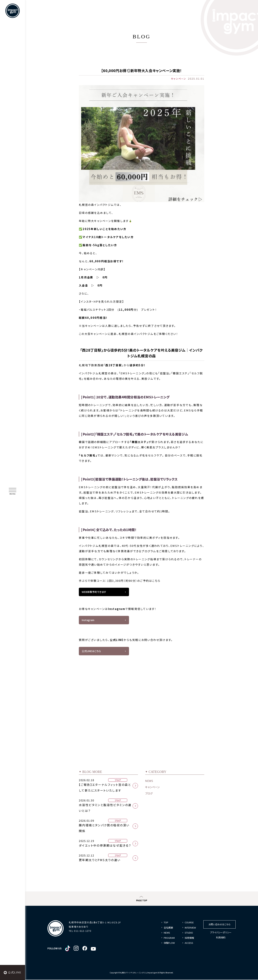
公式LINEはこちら (91, 652)
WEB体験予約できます (94, 592)
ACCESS (189, 944)
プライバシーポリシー (221, 933)
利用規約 (221, 939)
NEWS (149, 782)
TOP (166, 924)
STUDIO (189, 934)
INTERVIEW (190, 929)
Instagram (88, 621)
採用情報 (189, 939)
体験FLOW (169, 944)
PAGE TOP (142, 902)
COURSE (189, 924)
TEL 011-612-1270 (80, 932)
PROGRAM (169, 939)
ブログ (149, 795)
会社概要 (168, 929)
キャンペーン (152, 788)
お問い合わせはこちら (219, 926)
